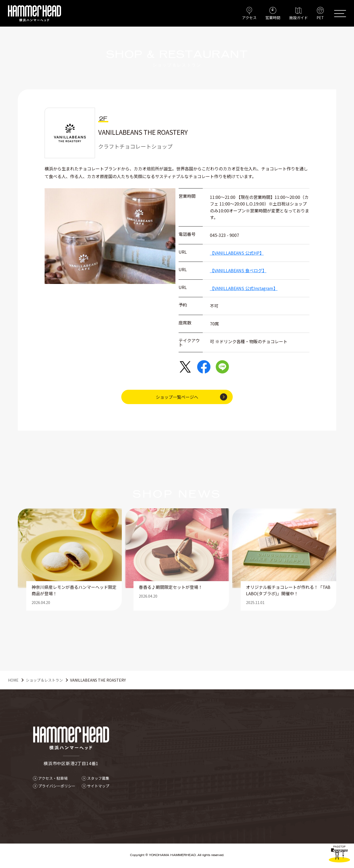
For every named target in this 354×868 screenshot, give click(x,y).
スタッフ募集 (98, 778)
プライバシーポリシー (57, 786)
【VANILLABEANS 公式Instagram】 (244, 288)
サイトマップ (98, 786)
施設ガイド (298, 18)
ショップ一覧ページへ (177, 397)
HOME (13, 680)
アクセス (249, 18)
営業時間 (272, 18)
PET (320, 18)
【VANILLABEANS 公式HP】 (237, 253)
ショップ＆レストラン (44, 680)
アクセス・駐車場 (53, 778)
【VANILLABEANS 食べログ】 (238, 270)
